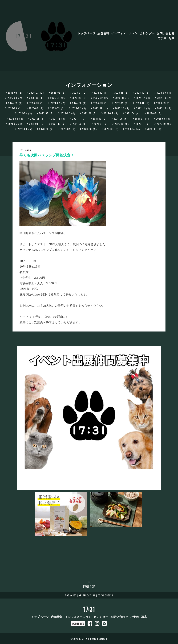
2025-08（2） (15, 98)
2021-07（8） (143, 118)
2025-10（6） (143, 92)
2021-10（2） (100, 118)
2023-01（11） (101, 108)
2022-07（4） (68, 113)
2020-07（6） (69, 129)
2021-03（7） (59, 124)
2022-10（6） (165, 108)
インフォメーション (125, 33)
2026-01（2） (80, 92)
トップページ (86, 33)
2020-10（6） (164, 124)
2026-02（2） (59, 92)
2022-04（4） (133, 113)
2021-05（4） (16, 124)
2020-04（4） (133, 129)
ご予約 (162, 38)
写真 (172, 38)
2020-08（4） (47, 129)
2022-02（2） (17, 118)
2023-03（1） (58, 108)
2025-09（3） (164, 92)
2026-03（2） (37, 92)
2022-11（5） (144, 108)
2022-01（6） (38, 118)
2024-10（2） (165, 98)
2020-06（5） (90, 129)
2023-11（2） (143, 103)
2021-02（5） (80, 124)
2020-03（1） (155, 129)
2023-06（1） (15, 108)
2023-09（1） (164, 103)
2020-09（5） (26, 129)
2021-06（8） (164, 118)
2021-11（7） (80, 118)
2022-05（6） (112, 113)
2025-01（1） (123, 98)
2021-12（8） (59, 118)
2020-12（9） (122, 124)
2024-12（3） (144, 98)
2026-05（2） (16, 92)
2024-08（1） (37, 103)
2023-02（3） (79, 108)
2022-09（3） (25, 113)
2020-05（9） (112, 129)
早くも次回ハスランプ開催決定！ (47, 155)
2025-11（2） (122, 92)
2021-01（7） (101, 124)
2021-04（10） (37, 124)
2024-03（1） (101, 103)
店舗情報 (103, 33)
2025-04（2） (58, 98)
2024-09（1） (16, 103)
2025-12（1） (101, 92)
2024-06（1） (80, 103)
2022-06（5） (90, 113)
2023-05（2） (37, 108)
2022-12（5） (123, 108)
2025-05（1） (37, 98)
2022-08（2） (47, 113)
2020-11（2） (143, 124)
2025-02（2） (101, 98)
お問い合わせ (166, 33)
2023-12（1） (122, 103)
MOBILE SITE (78, 624)
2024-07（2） (59, 103)
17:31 (89, 609)
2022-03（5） (155, 113)
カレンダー (147, 33)
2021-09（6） (121, 118)
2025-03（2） (80, 98)
